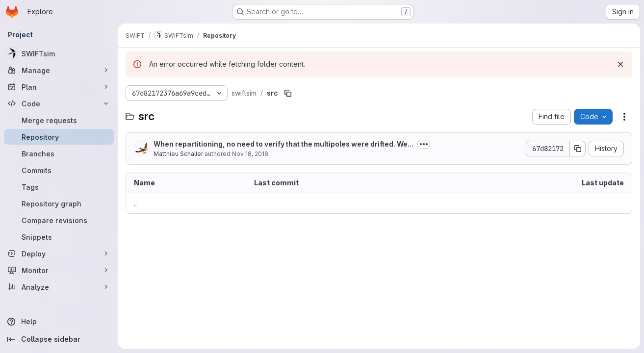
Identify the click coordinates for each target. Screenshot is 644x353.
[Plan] (59, 87)
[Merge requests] (59, 120)
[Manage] (59, 70)
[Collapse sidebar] (59, 339)
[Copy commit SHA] (578, 149)
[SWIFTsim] (59, 53)
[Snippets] (59, 237)
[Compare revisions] (59, 220)
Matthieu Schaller (178, 154)
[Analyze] (59, 287)
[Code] (59, 103)
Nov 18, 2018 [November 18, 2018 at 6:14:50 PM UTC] (250, 154)
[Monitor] (59, 270)
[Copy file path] (288, 93)
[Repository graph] (59, 203)
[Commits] (59, 170)
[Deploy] (59, 253)
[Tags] (59, 187)
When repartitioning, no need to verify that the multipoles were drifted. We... (283, 144)
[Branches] (59, 153)
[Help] (59, 322)
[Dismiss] (620, 64)
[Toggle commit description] (424, 144)
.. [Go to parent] (135, 203)
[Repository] (59, 137)
